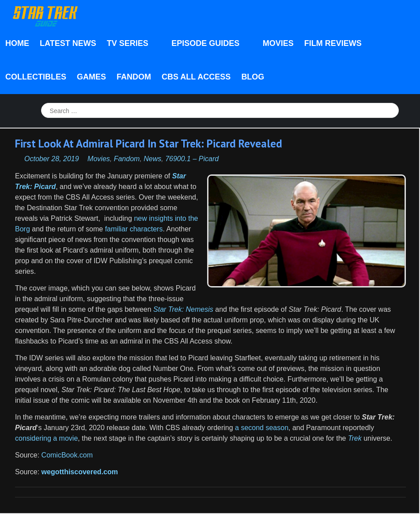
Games (91, 77)
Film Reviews (333, 43)
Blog (253, 77)
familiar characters (134, 229)
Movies (278, 43)
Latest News (68, 43)
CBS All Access (196, 77)
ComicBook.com (66, 455)
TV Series (130, 44)
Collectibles (36, 77)
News (152, 159)
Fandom (134, 77)
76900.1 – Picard (192, 159)
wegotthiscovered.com (80, 472)
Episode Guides (208, 44)
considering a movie (46, 438)
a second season (262, 428)
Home (17, 43)
